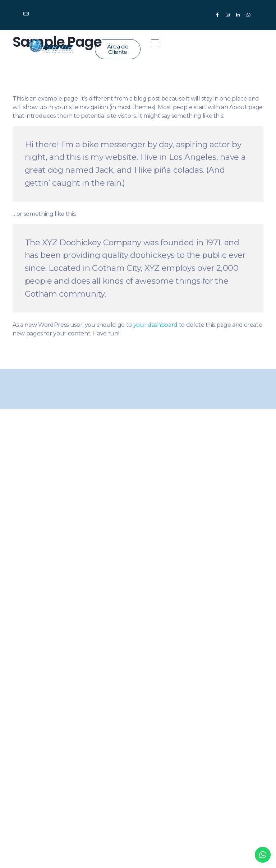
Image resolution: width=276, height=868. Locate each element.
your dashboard (155, 325)
